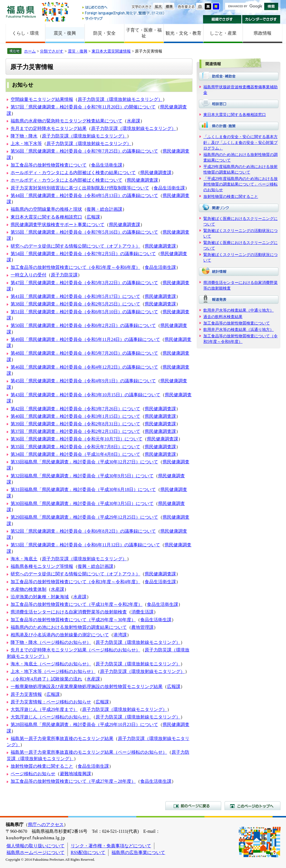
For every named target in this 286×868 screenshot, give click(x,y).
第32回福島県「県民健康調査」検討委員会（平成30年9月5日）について (82, 476)
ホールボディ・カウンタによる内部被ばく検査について (66, 180)
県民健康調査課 (156, 173)
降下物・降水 (24, 136)
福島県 (21, 12)
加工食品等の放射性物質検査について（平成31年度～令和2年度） (77, 604)
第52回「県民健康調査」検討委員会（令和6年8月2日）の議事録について (83, 531)
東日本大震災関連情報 (111, 51)
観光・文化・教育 (183, 33)
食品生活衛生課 (107, 165)
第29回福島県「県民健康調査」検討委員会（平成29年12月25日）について (84, 517)
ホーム (30, 51)
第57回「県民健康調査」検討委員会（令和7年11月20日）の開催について (83, 107)
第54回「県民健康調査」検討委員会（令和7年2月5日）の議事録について (83, 254)
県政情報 (263, 33)
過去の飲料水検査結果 (223, 317)
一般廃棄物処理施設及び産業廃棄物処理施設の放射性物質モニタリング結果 (87, 686)
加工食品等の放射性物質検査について (49, 165)
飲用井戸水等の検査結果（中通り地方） (239, 310)
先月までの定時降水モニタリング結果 (49, 128)
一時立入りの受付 (28, 275)
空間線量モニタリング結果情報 (42, 99)
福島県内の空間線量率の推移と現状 (46, 209)
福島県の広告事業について (138, 852)
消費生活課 (142, 612)
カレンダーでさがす (261, 19)
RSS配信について (88, 852)
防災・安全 (104, 33)
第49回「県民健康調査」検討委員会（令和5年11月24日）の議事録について (85, 339)
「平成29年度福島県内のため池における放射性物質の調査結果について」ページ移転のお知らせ (240, 184)
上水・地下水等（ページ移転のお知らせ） (53, 671)
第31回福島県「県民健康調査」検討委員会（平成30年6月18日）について (83, 489)
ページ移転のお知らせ (33, 774)
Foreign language (124, 13)
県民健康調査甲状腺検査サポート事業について (58, 225)
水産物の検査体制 (28, 589)
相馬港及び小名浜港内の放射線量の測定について (60, 635)
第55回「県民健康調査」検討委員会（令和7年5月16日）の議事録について (84, 232)
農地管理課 (142, 627)
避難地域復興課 (75, 774)
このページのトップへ (252, 806)
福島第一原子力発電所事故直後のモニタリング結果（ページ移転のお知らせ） (89, 752)
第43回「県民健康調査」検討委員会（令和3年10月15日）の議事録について (85, 395)
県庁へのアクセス (46, 825)
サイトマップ (124, 18)
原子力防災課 (64, 275)
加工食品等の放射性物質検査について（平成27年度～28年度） (73, 781)
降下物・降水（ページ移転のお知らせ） (51, 642)
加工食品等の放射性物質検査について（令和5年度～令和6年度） (75, 267)
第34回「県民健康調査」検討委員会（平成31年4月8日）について (75, 454)
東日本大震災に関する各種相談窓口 (46, 217)
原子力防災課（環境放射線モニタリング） (120, 99)
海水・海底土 (24, 559)
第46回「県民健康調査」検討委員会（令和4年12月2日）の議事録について (84, 367)
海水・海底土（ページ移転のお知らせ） (51, 664)
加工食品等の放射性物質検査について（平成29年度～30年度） (73, 620)
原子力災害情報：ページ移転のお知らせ (51, 702)
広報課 (93, 217)
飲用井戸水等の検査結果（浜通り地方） (239, 329)
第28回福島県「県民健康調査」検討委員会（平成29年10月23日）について (84, 724)
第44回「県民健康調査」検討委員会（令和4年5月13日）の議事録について (84, 195)
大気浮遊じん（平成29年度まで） (44, 709)
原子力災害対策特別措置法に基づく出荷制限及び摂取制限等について (80, 188)
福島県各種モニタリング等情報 (42, 566)
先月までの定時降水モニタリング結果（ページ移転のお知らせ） (75, 650)
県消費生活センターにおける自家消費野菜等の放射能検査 (69, 612)
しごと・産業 (223, 33)
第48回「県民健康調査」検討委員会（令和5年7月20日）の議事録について (84, 353)
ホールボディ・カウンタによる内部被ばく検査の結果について (73, 173)
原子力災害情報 (26, 694)
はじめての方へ (124, 8)
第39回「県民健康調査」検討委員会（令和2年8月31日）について (75, 424)
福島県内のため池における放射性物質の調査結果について (69, 627)
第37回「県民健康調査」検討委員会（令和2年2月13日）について (75, 431)
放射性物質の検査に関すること (42, 766)
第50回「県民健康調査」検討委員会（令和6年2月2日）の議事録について (83, 325)
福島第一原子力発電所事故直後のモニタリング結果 (62, 738)
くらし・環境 (25, 33)
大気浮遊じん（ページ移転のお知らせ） (51, 717)
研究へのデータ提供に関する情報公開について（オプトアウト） (75, 246)
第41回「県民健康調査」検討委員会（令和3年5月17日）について (75, 296)
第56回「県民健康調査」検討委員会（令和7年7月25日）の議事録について (84, 151)
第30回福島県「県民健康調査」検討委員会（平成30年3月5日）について (82, 503)
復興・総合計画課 (104, 209)
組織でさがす (222, 19)
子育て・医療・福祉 (144, 33)
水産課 (134, 121)
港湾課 (120, 635)
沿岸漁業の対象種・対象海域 (40, 597)
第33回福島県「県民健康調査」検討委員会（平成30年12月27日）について (84, 462)
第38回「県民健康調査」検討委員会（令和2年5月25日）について (75, 304)
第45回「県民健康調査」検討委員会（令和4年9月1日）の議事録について (83, 381)
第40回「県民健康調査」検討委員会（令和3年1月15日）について (75, 416)
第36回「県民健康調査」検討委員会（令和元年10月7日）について (77, 439)
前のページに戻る (193, 806)
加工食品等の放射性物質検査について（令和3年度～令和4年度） (75, 582)
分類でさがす (52, 51)
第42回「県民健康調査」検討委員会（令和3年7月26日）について (75, 409)
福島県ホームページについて (35, 852)
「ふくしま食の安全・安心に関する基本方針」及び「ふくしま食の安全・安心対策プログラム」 (240, 142)
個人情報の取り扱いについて (35, 846)
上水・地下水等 (26, 144)
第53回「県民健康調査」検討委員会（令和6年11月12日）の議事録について (85, 545)
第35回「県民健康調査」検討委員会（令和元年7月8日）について (75, 447)
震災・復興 (65, 33)
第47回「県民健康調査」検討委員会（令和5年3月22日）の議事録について (84, 283)
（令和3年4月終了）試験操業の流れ (46, 679)
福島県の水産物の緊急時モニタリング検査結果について (66, 121)
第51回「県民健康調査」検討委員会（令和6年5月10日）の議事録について (84, 312)
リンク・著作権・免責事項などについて (111, 846)
